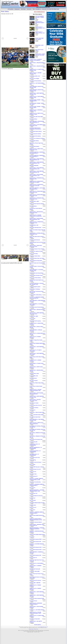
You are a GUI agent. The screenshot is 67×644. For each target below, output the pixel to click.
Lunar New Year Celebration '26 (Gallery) (37, 138)
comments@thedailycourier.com (43, 627)
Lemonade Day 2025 (34, 442)
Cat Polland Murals (33, 378)
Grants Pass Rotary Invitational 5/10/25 (37, 599)
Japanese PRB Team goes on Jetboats (37, 467)
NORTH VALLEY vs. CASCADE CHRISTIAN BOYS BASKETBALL (36, 216)
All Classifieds (11, 9)
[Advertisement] (56, 100)
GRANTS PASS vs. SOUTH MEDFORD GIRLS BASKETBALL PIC (37, 172)
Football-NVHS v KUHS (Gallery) (36, 295)
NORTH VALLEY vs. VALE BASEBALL (37, 563)
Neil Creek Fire (33, 488)
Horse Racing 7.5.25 (33, 493)
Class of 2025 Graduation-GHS (35, 542)
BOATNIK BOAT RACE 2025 (35, 569)
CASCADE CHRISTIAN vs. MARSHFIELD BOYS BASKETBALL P (37, 153)
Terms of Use (36, 629)
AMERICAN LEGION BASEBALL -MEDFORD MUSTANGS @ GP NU (36, 519)
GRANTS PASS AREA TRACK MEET (36, 117)
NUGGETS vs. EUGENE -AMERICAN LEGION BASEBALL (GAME (36, 479)
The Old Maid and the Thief (35, 458)
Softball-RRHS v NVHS (39, 45)
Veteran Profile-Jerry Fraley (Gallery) (37, 273)
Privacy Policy (31, 629)
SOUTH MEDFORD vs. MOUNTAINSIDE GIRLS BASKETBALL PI (37, 122)
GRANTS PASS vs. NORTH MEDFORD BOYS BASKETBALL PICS (37, 163)
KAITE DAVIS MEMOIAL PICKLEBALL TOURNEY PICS (40, 17)
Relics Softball (33, 465)
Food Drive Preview (33, 601)
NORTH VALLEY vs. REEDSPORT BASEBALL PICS (40, 23)
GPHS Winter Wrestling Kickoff (35, 228)
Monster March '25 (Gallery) (35, 289)
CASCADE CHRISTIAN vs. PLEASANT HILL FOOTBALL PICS (37, 284)
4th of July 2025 (33, 500)
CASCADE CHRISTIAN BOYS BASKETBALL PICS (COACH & (35, 129)
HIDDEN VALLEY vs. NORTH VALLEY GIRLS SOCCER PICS (37, 423)
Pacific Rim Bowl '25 (34, 476)
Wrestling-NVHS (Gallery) (34, 146)
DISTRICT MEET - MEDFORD (35, 583)
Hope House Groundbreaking (35, 482)
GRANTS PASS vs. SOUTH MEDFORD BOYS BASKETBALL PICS (37, 168)
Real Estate (23, 9)
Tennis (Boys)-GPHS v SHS (35, 76)
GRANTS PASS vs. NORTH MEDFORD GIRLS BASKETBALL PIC (37, 159)
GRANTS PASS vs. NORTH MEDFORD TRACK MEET (40, 55)
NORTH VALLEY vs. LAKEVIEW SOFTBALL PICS (36, 73)
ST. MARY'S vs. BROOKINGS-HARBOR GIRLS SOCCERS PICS (37, 298)
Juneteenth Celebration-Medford (36, 522)
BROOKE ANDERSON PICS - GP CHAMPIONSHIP (36, 448)
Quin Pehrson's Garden (34, 403)
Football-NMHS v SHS (34, 376)
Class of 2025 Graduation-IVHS (35, 555)
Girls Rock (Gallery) (33, 119)
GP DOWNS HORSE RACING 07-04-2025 (37, 503)
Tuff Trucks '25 (33, 410)
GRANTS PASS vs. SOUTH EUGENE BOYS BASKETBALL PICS (36, 175)
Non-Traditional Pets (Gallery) (35, 136)
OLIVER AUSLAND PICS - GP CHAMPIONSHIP (35, 451)
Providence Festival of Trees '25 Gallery (37, 249)
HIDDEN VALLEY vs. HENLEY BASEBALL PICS (40, 28)
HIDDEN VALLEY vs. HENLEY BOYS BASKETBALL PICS (36, 149)
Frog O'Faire (32, 537)
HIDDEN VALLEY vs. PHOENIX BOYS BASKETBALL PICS (37, 222)
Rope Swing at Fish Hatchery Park (36, 440)
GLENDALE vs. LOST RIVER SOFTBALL (37, 610)
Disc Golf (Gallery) (33, 206)
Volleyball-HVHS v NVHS (34, 374)
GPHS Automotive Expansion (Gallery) (37, 204)
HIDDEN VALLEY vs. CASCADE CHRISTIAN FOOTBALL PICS (36, 390)
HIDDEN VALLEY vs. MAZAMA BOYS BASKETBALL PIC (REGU (37, 182)
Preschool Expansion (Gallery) (35, 134)
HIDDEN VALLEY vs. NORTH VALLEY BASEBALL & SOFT (37, 114)
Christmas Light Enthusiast (35, 240)
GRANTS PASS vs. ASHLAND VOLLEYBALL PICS (35, 400)
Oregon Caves (32, 510)
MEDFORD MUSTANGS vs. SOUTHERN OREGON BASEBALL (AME (37, 491)
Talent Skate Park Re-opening (35, 321)
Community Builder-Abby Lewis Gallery (37, 258)
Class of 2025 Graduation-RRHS (36, 539)
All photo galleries (37, 625)
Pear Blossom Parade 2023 (35, 619)
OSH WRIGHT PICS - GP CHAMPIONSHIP (34, 455)
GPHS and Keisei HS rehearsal (35, 580)
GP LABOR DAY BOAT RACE (35, 417)
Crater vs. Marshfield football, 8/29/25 (37, 415)
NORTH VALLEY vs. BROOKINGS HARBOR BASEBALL (36, 604)
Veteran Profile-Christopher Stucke (36, 275)
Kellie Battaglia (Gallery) (34, 141)
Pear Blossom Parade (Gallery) (35, 81)
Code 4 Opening (33, 460)
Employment (17, 9)
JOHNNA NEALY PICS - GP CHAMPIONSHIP (35, 445)
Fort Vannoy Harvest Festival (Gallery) (37, 307)
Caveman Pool (33, 498)
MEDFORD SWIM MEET (34, 166)
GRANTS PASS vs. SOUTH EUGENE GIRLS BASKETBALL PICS (36, 219)
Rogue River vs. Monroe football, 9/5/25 (37, 412)
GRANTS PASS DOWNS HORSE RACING (37, 535)
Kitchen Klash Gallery (34, 254)
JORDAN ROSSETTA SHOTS (35, 287)
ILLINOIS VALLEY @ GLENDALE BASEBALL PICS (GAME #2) (36, 60)
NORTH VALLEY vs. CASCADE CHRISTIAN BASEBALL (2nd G (35, 613)
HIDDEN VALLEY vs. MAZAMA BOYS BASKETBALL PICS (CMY (37, 185)
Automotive (29, 9)
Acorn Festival (33, 319)
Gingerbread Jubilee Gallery (35, 256)
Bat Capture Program (34, 381)
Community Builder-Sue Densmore (36, 496)
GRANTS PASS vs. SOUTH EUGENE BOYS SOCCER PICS (36, 394)
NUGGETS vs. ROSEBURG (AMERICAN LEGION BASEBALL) (37, 485)
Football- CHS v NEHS (34, 316)
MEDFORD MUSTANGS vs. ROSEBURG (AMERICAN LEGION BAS (37, 528)
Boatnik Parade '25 (33, 558)
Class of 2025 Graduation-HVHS (36, 547)
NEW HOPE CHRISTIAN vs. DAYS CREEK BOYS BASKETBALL (37, 189)
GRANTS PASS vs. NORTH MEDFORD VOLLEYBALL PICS (37, 313)
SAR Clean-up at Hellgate (34, 79)
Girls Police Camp (33, 474)
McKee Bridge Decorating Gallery (36, 261)
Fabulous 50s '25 (33, 472)
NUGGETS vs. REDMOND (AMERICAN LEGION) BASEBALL (37, 513)
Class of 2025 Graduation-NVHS (36, 550)
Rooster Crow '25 (33, 507)
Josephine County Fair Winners (36, 462)
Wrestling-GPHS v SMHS (34, 201)
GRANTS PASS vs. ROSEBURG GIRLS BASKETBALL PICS (37, 199)
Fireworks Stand (33, 505)
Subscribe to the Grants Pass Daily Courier (51, 9)
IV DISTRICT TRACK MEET (35, 571)
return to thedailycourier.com (39, 12)
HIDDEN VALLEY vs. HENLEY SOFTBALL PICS (40, 32)
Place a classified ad (37, 9)
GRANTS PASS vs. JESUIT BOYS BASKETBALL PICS (36, 246)
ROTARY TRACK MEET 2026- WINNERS (39, 39)
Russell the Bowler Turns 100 (35, 469)
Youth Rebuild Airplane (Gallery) (36, 131)
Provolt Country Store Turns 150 (36, 405)
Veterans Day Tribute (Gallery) (35, 278)
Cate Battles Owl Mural (34, 408)
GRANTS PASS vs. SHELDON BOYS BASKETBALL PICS (36, 212)
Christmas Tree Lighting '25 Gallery (36, 251)
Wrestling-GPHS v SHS (34, 225)
